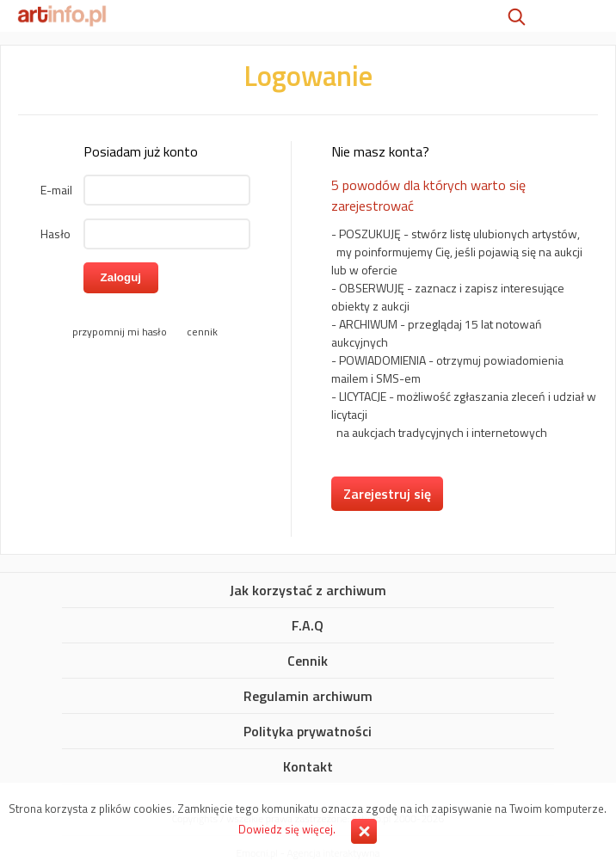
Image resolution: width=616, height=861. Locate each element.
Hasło (55, 234)
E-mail (56, 190)
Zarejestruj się (387, 494)
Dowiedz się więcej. (287, 829)
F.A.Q (308, 626)
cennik (202, 332)
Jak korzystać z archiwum (308, 591)
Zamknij (364, 831)
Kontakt (308, 767)
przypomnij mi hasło (120, 332)
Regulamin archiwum (308, 697)
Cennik (308, 661)
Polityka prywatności (308, 732)
